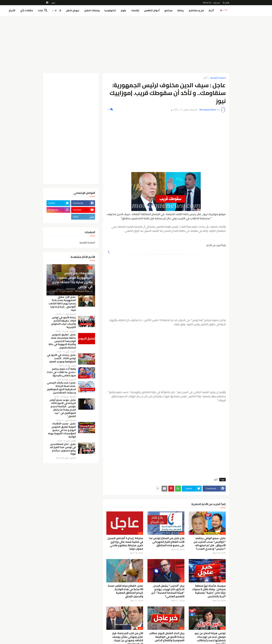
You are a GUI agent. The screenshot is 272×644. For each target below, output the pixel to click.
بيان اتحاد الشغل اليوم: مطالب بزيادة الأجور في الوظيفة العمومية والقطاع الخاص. (167, 637)
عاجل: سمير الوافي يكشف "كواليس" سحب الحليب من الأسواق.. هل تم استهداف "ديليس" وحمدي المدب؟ (210, 544)
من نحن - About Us (211, 3)
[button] (54, 11)
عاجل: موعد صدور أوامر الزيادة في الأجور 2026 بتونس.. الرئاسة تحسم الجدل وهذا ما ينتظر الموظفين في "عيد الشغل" (63, 408)
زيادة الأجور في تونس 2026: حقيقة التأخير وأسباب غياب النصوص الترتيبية (63, 322)
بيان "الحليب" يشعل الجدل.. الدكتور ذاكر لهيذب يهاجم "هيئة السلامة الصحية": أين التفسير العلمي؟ (168, 591)
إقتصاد (135, 10)
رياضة (181, 10)
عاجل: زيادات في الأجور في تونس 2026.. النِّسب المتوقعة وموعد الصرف (61, 358)
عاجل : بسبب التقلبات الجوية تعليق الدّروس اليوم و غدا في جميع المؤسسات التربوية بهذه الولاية (62, 430)
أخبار (211, 10)
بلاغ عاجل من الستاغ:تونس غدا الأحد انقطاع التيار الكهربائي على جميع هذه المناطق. (167, 542)
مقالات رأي (27, 10)
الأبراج (12, 10)
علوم (124, 10)
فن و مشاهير (196, 10)
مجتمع (168, 10)
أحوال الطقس (152, 10)
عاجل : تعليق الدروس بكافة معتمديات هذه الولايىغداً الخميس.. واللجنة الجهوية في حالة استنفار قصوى (62, 341)
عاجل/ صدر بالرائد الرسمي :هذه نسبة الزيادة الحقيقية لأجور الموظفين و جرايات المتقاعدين (61, 388)
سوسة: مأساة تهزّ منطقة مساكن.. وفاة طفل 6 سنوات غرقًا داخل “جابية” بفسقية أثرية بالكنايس (209, 591)
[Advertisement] (136, 44)
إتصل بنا (226, 3)
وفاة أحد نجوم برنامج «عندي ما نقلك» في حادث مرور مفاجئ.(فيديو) (61, 372)
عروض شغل (73, 10)
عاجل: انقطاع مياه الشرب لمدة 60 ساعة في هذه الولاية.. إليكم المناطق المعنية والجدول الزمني (126, 591)
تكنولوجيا (110, 10)
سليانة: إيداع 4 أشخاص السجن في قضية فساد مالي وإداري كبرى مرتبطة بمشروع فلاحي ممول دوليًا (125, 544)
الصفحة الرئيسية (218, 78)
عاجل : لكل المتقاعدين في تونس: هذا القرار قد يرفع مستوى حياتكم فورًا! (63, 449)
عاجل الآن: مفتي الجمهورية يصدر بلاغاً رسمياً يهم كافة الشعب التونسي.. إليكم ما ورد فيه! (62, 304)
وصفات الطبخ (92, 10)
